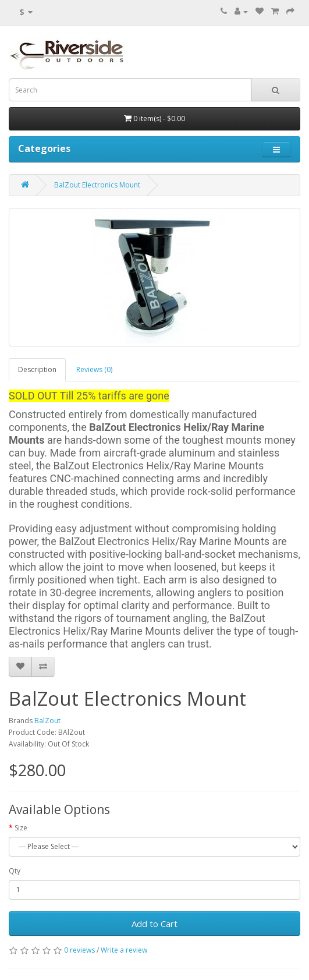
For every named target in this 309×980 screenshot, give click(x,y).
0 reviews (79, 950)
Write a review (124, 950)
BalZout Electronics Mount (97, 185)
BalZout (47, 721)
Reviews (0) (94, 369)
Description (37, 369)
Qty (15, 871)
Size (21, 828)
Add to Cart (154, 924)
